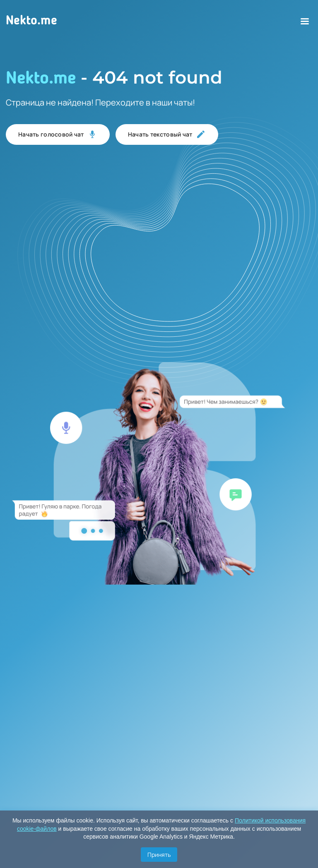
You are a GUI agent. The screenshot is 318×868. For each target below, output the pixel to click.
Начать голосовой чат (58, 134)
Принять (159, 855)
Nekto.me (31, 21)
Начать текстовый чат (167, 134)
